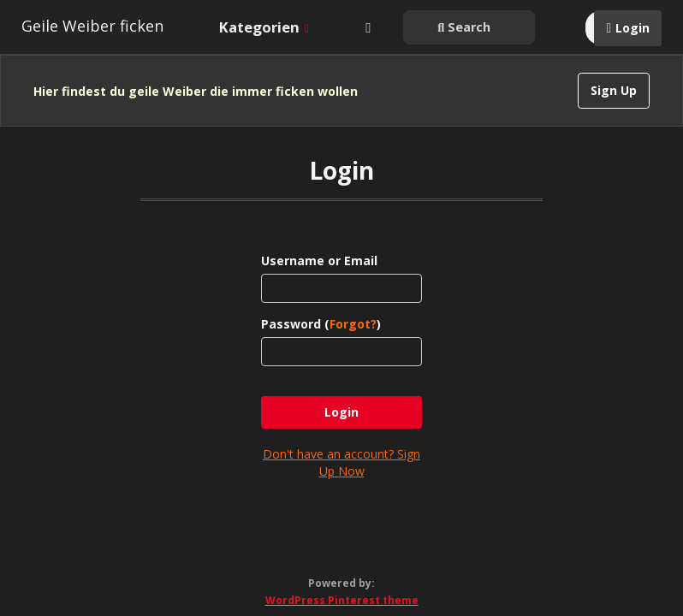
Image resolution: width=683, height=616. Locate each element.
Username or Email (319, 243)
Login (633, 28)
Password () (321, 306)
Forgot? (353, 306)
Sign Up (614, 90)
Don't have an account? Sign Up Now (341, 444)
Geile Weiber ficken (92, 26)
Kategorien (264, 27)
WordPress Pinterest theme (342, 582)
